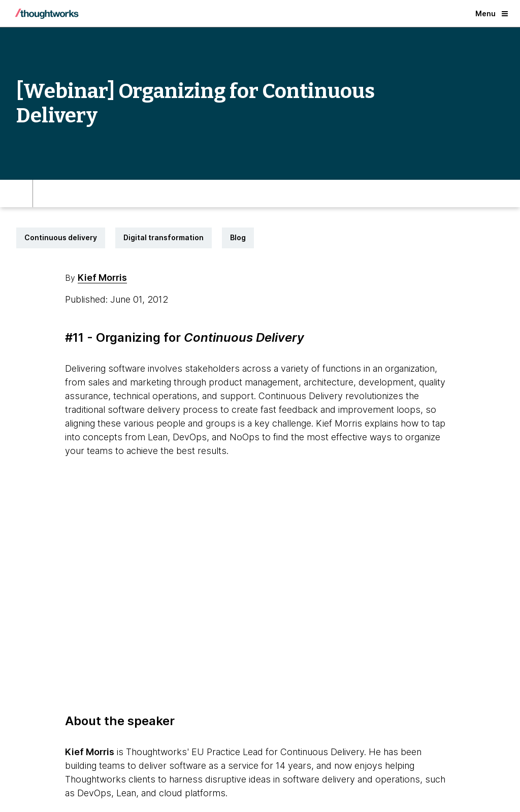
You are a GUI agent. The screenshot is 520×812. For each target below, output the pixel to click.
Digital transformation (164, 237)
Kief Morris (102, 278)
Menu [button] (492, 13)
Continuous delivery (61, 237)
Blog (238, 237)
